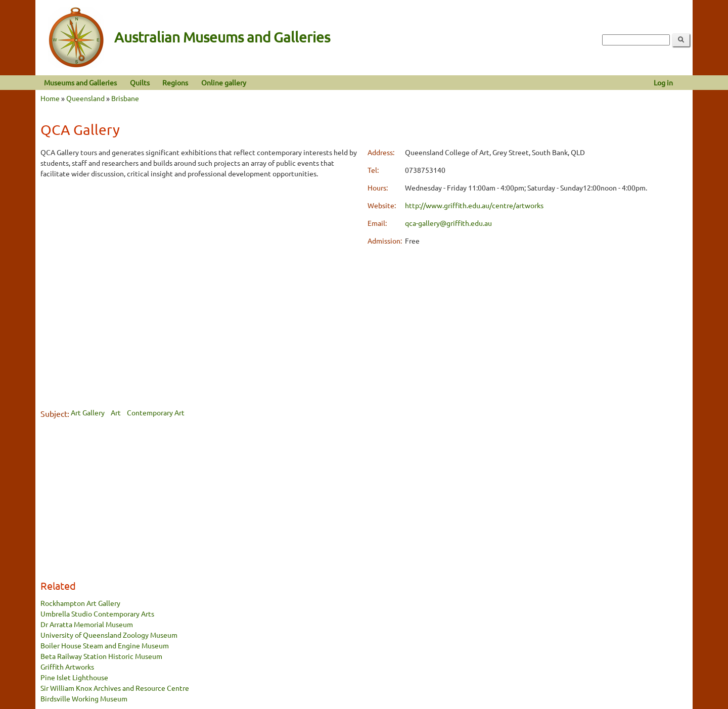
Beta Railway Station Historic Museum (101, 656)
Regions (175, 82)
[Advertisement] (200, 258)
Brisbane (125, 98)
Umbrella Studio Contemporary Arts (97, 613)
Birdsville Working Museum (84, 698)
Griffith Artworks (67, 667)
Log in (663, 82)
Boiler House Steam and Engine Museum (105, 645)
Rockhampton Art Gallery (80, 603)
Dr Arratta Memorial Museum (87, 624)
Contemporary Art (156, 412)
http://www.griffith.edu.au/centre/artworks (474, 205)
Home (50, 98)
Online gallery (224, 82)
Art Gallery (88, 412)
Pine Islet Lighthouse (74, 677)
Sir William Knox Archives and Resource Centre (115, 688)
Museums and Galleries (80, 82)
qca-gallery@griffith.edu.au (448, 223)
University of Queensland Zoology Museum (109, 635)
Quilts (140, 82)
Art (116, 412)
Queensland (85, 98)
